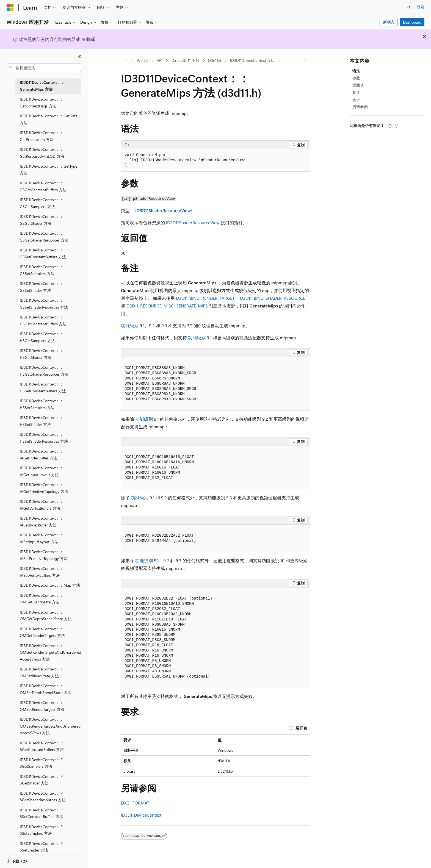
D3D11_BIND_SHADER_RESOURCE (273, 298)
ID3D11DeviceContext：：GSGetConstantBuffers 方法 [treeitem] (43, 186)
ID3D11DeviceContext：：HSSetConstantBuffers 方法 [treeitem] (43, 387)
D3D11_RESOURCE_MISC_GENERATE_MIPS (167, 306)
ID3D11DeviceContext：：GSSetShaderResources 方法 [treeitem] (44, 304)
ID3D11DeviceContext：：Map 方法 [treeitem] (50, 585)
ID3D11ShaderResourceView (163, 210)
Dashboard (412, 22)
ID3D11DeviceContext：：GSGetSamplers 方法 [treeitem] (42, 203)
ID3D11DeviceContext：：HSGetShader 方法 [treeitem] (42, 354)
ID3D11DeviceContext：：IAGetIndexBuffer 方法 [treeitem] (42, 454)
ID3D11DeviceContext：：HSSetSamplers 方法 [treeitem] (42, 404)
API (160, 60)
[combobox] (44, 68)
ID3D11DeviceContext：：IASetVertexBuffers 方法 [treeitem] (42, 572)
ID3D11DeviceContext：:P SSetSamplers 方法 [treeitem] (41, 830)
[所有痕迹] (126, 61)
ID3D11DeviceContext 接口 (252, 60)
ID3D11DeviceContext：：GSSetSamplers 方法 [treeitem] (42, 270)
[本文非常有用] (390, 126)
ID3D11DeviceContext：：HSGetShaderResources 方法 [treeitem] (44, 371)
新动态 (389, 22)
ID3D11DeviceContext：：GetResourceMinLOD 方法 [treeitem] (42, 153)
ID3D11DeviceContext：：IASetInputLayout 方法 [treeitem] (42, 538)
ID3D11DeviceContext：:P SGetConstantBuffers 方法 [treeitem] (42, 746)
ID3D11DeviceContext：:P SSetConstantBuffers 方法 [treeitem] (42, 813)
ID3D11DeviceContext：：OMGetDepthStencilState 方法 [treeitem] (46, 615)
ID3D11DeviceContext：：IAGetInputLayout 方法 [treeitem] (42, 471)
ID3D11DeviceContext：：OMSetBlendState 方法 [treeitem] (42, 672)
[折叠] (80, 56)
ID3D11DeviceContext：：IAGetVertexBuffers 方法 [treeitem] (42, 505)
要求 (356, 100)
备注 (356, 92)
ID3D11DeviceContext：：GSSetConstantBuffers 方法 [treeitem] (43, 253)
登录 (421, 7)
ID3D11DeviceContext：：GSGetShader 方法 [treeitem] (42, 220)
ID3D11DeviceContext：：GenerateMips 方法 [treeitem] (42, 86)
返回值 (358, 85)
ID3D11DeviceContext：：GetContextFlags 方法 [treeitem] (42, 102)
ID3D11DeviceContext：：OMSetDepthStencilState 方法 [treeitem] (45, 689)
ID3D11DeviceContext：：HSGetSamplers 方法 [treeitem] (42, 337)
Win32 (142, 60)
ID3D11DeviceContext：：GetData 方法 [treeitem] (49, 119)
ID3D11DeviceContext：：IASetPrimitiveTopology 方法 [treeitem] (44, 555)
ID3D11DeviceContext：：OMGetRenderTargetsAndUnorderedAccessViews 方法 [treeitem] (50, 652)
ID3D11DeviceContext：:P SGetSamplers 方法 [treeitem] (41, 763)
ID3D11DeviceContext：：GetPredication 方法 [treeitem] (42, 136)
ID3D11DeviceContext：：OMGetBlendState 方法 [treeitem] (42, 599)
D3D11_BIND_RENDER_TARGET (205, 298)
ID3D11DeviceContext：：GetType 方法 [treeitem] (49, 170)
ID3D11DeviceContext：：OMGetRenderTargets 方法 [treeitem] (42, 632)
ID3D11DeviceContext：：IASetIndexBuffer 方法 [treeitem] (42, 522)
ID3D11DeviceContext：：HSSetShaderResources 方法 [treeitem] (44, 438)
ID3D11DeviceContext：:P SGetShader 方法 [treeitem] (41, 780)
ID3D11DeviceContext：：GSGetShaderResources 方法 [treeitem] (44, 237)
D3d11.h (215, 60)
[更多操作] (305, 61)
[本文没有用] (396, 126)
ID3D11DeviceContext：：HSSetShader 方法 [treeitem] (42, 421)
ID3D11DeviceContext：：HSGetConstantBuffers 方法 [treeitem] (43, 320)
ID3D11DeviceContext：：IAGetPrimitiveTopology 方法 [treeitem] (44, 488)
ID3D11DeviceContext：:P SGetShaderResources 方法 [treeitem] (43, 797)
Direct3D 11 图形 (185, 60)
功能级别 (130, 325)
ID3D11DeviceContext (141, 815)
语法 (356, 71)
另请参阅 (360, 107)
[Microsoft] (10, 7)
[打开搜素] (409, 7)
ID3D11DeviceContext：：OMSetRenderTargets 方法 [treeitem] (42, 706)
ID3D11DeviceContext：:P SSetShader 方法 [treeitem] (41, 847)
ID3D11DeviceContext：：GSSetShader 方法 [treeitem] (42, 287)
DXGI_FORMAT (135, 803)
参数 (356, 78)
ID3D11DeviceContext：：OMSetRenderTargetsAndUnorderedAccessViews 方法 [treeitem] (50, 726)
